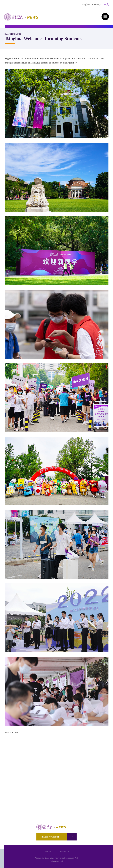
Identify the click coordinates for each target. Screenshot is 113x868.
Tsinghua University (91, 4)
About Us (48, 852)
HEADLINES (16, 34)
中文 (106, 4)
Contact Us (64, 852)
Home (7, 34)
